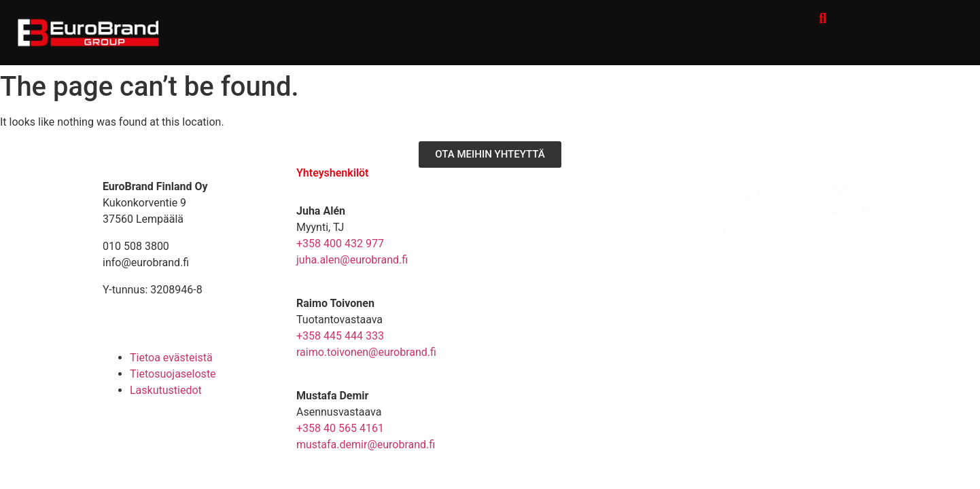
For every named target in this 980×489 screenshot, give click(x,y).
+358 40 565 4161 (340, 428)
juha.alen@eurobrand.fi (352, 260)
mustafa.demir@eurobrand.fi (366, 445)
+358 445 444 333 (340, 336)
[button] (823, 18)
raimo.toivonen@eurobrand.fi (366, 352)
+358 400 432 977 (340, 243)
